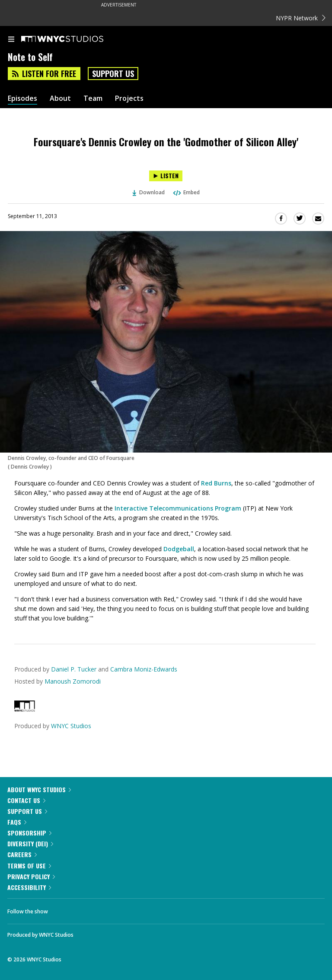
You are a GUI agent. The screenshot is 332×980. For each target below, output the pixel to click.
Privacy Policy (31, 876)
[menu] (11, 40)
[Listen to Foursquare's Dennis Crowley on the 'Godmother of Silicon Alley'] (166, 176)
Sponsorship (29, 833)
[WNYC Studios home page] (73, 39)
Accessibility (29, 887)
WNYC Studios (71, 726)
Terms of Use (29, 866)
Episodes (22, 98)
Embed (186, 192)
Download (149, 192)
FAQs (17, 822)
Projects (129, 98)
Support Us (113, 74)
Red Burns (216, 483)
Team (93, 98)
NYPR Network (301, 18)
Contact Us (26, 800)
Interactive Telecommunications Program (178, 508)
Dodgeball (179, 549)
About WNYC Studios (39, 789)
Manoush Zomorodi (73, 681)
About (60, 98)
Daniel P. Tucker (74, 669)
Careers (22, 854)
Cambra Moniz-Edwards (144, 669)
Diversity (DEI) (30, 843)
